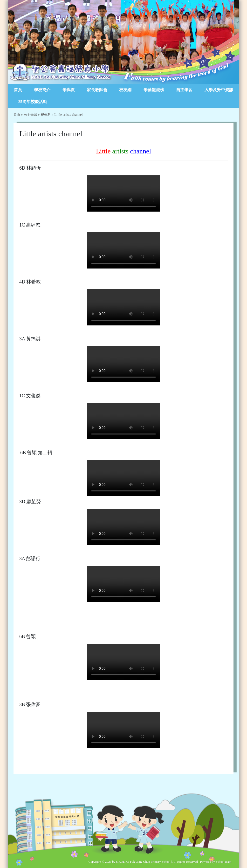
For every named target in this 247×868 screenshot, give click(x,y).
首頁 (18, 90)
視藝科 (46, 115)
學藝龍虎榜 (154, 90)
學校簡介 (42, 90)
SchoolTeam (223, 862)
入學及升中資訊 (219, 90)
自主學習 (184, 90)
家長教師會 (97, 90)
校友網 (125, 90)
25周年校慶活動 (33, 102)
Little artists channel (69, 115)
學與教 (69, 90)
